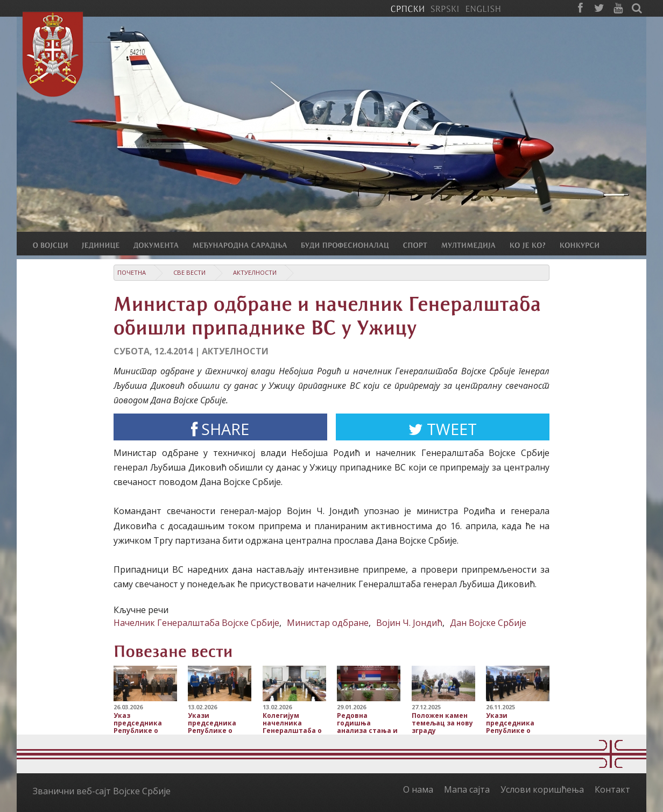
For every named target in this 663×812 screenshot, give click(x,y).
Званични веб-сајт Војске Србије (102, 791)
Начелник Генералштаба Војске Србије (196, 623)
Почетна (132, 272)
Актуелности (255, 272)
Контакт (612, 789)
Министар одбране (328, 623)
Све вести (189, 272)
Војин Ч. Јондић (409, 623)
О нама (418, 789)
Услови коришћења (542, 789)
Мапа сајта (467, 789)
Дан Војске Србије (488, 623)
